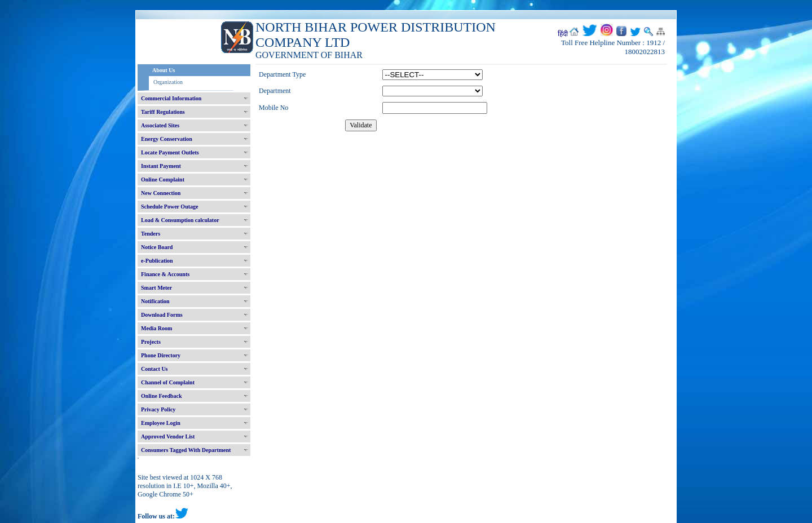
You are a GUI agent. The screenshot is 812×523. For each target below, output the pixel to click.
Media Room (156, 328)
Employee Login (161, 423)
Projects (151, 342)
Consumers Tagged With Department (186, 450)
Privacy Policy (158, 409)
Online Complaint (163, 179)
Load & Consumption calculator (180, 220)
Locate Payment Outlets (170, 152)
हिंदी (563, 34)
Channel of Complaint (168, 382)
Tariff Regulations (163, 112)
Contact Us (155, 369)
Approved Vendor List (168, 436)
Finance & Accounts (165, 274)
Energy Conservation (167, 139)
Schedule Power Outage (169, 207)
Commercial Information (171, 98)
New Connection (161, 193)
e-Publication (157, 261)
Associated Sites (160, 125)
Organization (168, 82)
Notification (155, 301)
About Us (164, 70)
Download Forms (162, 315)
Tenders (151, 234)
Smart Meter (156, 288)
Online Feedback (162, 396)
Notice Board (157, 247)
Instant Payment (161, 166)
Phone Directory (161, 355)
